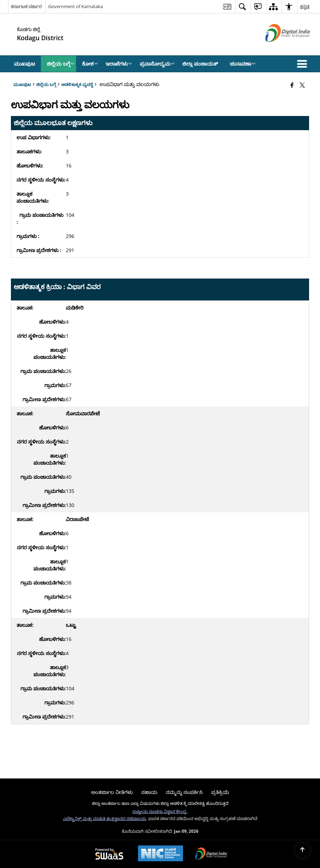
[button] (303, 64)
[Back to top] (302, 850)
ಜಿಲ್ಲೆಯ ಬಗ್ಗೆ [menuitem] (61, 64)
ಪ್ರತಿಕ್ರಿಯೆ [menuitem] (220, 792)
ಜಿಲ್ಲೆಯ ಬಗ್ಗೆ (46, 84)
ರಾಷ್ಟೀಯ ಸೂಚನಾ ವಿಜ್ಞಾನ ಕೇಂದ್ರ (159, 811)
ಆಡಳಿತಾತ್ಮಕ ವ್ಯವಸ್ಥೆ (77, 84)
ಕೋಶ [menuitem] (90, 64)
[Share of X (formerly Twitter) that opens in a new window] (302, 85)
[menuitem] (227, 7)
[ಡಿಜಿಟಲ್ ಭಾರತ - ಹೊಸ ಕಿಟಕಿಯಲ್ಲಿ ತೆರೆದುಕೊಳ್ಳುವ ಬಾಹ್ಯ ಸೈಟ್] (279, 48)
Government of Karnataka (76, 6)
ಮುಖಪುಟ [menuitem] (24, 64)
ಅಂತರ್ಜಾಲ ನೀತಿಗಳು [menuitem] (112, 792)
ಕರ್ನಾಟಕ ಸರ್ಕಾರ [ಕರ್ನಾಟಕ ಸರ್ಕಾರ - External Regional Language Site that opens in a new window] (26, 6)
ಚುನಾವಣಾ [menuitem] (243, 64)
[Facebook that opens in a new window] (292, 85)
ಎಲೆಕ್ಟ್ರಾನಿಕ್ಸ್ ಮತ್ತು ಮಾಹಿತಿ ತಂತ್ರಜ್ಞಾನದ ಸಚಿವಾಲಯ (105, 818)
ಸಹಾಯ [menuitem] (149, 792)
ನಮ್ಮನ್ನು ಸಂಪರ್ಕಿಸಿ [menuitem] (184, 792)
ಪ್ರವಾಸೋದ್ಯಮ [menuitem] (157, 64)
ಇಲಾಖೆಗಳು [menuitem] (119, 64)
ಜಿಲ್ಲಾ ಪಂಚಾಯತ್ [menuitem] (200, 64)
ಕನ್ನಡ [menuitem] (305, 6)
